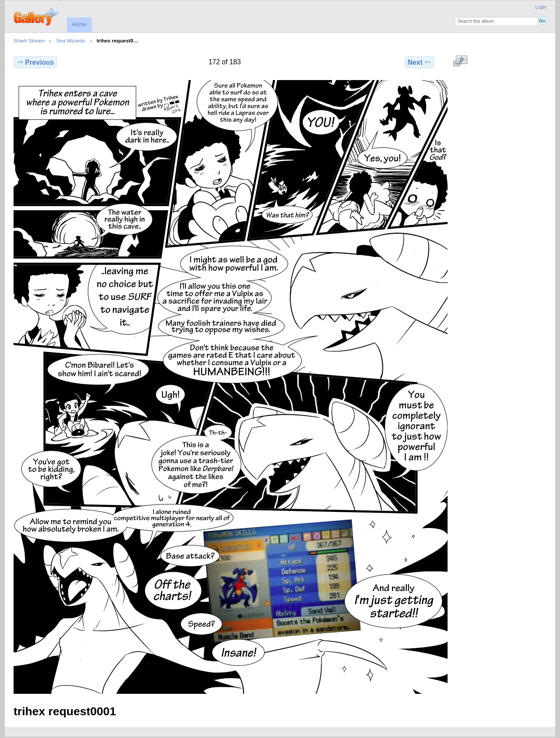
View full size (460, 61)
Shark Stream (29, 40)
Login (541, 7)
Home (79, 24)
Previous (35, 62)
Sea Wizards (70, 40)
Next (419, 62)
